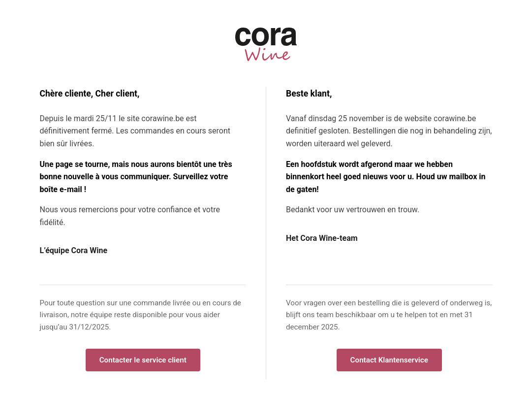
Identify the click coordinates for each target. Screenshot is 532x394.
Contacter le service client (143, 360)
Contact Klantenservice (389, 360)
